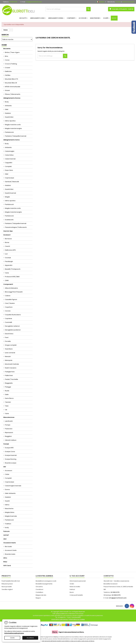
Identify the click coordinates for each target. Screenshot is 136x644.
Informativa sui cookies (77, 619)
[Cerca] (68, 9)
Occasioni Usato (10, 543)
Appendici (9, 265)
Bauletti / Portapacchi (13, 269)
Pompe (8, 425)
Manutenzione (9, 417)
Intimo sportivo (10, 201)
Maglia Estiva (10, 512)
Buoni (72, 592)
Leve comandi (10, 353)
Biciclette (7, 49)
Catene (8, 296)
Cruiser (8, 68)
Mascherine (9, 509)
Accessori (7, 235)
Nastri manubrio (11, 368)
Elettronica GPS (10, 250)
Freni (7, 337)
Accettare (30, 638)
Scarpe (6, 444)
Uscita (12, 638)
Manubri (8, 356)
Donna (7, 490)
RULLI (5, 562)
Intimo (7, 505)
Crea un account (128, 2)
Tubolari (8, 402)
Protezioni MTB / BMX (12, 277)
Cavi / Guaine (10, 303)
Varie (7, 273)
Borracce (8, 239)
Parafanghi (9, 261)
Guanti (7, 501)
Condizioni (39, 589)
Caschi (7, 246)
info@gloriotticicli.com (34, 2)
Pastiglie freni (10, 372)
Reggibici (8, 436)
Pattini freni (9, 375)
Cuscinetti (9, 322)
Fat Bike (8, 75)
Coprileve (9, 318)
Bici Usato (8, 547)
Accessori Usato (11, 550)
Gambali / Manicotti (12, 182)
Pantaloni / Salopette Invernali (16, 136)
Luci (6, 254)
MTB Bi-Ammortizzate (13, 87)
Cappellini (9, 163)
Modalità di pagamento (44, 584)
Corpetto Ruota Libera (13, 315)
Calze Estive (9, 155)
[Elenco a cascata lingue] (102, 2)
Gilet (7, 109)
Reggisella (9, 383)
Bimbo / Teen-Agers (12, 52)
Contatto (109, 576)
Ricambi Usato (10, 554)
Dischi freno (9, 334)
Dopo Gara (9, 170)
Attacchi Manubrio (11, 288)
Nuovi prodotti (7, 587)
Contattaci (39, 592)
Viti (6, 410)
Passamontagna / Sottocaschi (16, 227)
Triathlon (8, 524)
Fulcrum (6, 531)
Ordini (72, 584)
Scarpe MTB (9, 448)
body (7, 528)
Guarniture (9, 349)
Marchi (5, 35)
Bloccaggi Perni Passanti (14, 292)
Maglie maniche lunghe (13, 128)
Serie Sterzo (9, 398)
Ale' (5, 467)
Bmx (6, 56)
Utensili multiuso (11, 440)
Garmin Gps (8, 231)
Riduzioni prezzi (7, 584)
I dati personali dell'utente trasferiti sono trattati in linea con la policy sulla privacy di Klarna (68, 641)
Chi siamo (39, 587)
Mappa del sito (41, 595)
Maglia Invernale (11, 516)
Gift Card (7, 566)
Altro (5, 558)
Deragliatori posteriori (13, 330)
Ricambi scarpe (11, 463)
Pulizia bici (9, 429)
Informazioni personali (78, 581)
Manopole (9, 360)
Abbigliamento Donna (12, 98)
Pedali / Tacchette (12, 379)
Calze (7, 474)
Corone (8, 311)
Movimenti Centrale (12, 364)
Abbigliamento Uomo (12, 140)
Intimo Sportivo (10, 121)
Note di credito (75, 587)
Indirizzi (72, 589)
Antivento (8, 106)
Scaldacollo (9, 220)
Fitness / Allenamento (13, 94)
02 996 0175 (13, 2)
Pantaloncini (9, 132)
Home (4, 45)
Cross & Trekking (11, 64)
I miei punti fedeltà (76, 595)
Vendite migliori (7, 589)
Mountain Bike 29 (11, 83)
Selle (7, 394)
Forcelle (8, 341)
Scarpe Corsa (10, 452)
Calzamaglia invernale (13, 486)
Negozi (38, 598)
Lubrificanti (9, 421)
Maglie (7, 197)
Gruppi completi (11, 345)
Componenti (8, 284)
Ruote (7, 391)
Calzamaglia (10, 151)
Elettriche (8, 71)
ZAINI (7, 280)
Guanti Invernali (10, 193)
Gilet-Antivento (10, 493)
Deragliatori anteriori (12, 326)
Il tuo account (77, 576)
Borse (7, 242)
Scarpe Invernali (11, 455)
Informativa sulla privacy (14, 633)
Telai (7, 406)
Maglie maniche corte (13, 125)
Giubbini (8, 113)
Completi (8, 166)
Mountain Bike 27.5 (12, 79)
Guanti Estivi (9, 117)
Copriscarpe (10, 178)
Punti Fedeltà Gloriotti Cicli (11, 581)
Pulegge (8, 387)
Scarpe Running (11, 459)
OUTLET (6, 535)
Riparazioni (9, 433)
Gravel (7, 90)
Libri (5, 539)
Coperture (9, 307)
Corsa (7, 60)
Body (7, 102)
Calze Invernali (10, 159)
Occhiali (8, 258)
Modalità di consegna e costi (46, 581)
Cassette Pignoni (11, 299)
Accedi (118, 2)
